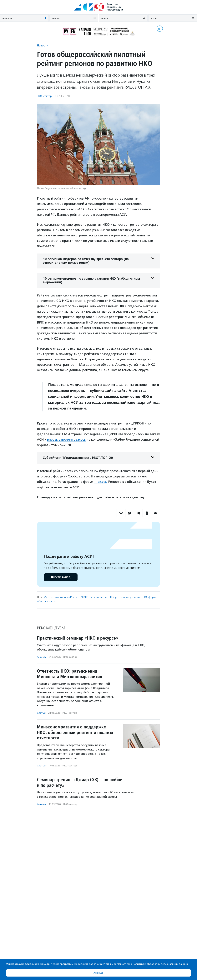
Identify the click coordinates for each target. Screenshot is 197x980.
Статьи (41, 713)
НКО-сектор (44, 96)
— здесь (101, 482)
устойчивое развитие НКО (131, 597)
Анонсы (42, 657)
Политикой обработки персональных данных (160, 964)
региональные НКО (102, 597)
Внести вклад (61, 577)
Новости (43, 45)
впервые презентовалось (67, 439)
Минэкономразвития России (61, 597)
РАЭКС (84, 597)
